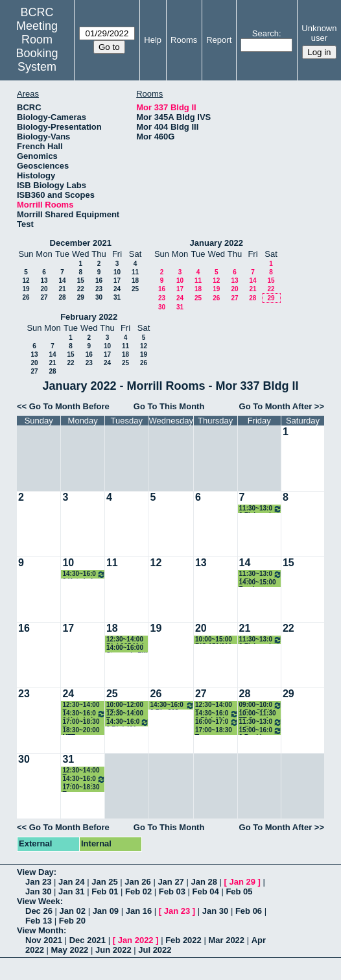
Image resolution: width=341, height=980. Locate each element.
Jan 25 (104, 882)
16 (99, 281)
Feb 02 (138, 891)
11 (135, 272)
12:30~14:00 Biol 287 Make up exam (128, 640)
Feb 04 (206, 891)
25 (135, 289)
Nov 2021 (44, 940)
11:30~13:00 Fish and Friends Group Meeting (261, 509)
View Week (39, 901)
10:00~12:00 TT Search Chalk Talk (125, 705)
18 (135, 281)
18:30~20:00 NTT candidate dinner (81, 731)
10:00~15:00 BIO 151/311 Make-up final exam (216, 640)
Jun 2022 (113, 950)
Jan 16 (139, 911)
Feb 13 (39, 921)
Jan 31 (71, 891)
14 (62, 281)
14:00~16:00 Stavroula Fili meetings (127, 648)
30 (99, 297)
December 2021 (81, 243)
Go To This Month (169, 406)
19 (26, 289)
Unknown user (319, 33)
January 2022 (217, 243)
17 (117, 281)
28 (62, 297)
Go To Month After (276, 406)
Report (219, 40)
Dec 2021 (88, 940)
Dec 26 (39, 911)
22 (81, 289)
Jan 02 (73, 911)
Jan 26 (137, 882)
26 (26, 297)
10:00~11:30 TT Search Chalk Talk (258, 714)
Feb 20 (72, 921)
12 (26, 281)
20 (44, 289)
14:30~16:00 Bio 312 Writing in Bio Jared (172, 705)
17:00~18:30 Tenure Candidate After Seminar (84, 722)
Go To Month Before (69, 406)
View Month (40, 930)
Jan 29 (242, 882)
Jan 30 (38, 891)
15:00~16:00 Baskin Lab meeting (261, 731)
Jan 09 (106, 911)
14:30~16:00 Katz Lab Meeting (84, 574)
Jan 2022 (136, 940)
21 (62, 289)
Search (265, 33)
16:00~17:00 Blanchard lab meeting (217, 722)
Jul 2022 (155, 950)
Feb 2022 (183, 940)
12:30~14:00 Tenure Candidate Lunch (81, 705)
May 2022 (70, 950)
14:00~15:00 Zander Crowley (258, 583)
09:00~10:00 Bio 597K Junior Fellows (261, 705)
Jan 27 (170, 882)
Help (153, 40)
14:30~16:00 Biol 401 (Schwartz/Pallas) (128, 722)
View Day (35, 872)
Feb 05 (239, 891)
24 (117, 289)
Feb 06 (249, 911)
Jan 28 (204, 882)
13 (44, 281)
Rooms (184, 40)
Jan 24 (71, 882)
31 (117, 297)
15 (81, 281)
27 (44, 297)
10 (117, 272)
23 (99, 289)
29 (81, 297)
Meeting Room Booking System (37, 46)
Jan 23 (38, 882)
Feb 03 (172, 891)
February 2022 (89, 317)
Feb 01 (105, 891)
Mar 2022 (226, 940)
